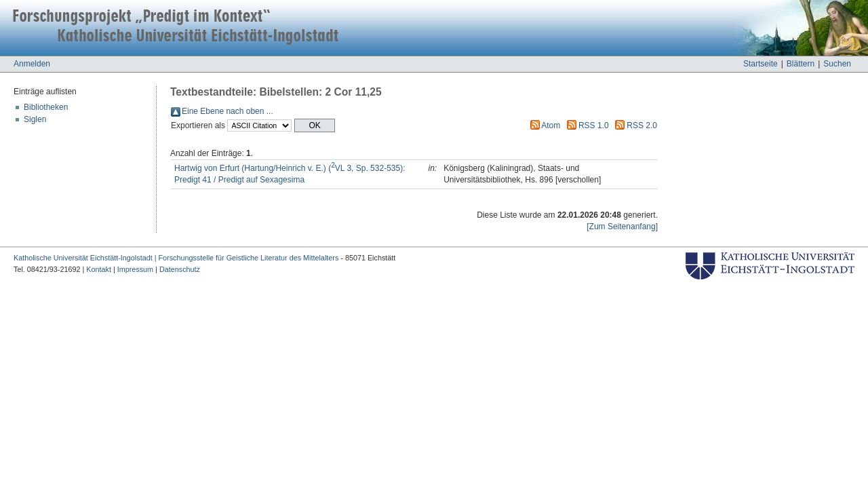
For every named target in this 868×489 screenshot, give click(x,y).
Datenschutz (180, 269)
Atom (551, 125)
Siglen (35, 119)
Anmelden (32, 64)
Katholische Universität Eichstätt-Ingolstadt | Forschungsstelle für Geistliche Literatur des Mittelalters (176, 258)
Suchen (837, 64)
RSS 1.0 (594, 125)
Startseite (761, 64)
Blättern (801, 64)
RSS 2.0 (642, 125)
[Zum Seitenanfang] (622, 227)
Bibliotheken (46, 107)
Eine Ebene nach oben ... (228, 111)
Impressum (135, 269)
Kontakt (99, 269)
